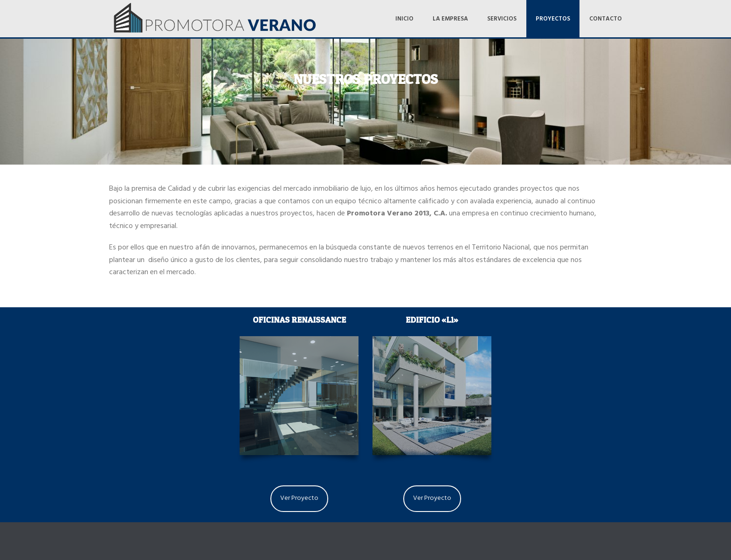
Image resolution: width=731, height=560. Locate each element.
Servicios (502, 20)
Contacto (606, 20)
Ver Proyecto (299, 499)
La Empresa (450, 20)
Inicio (404, 20)
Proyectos (553, 20)
